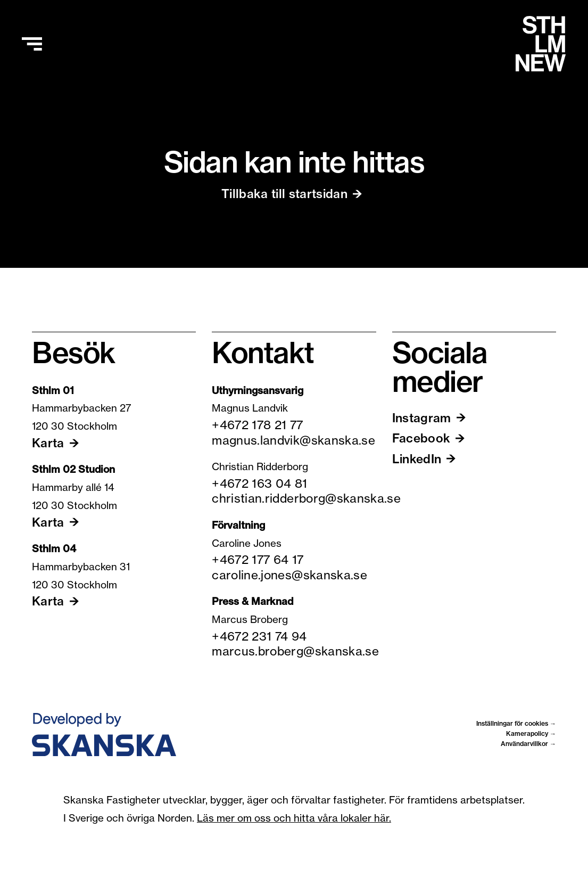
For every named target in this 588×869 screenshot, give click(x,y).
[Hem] (541, 44)
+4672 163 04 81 (259, 483)
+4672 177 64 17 (258, 560)
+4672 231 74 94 (259, 636)
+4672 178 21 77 (257, 425)
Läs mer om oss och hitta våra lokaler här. (294, 818)
